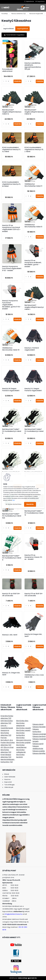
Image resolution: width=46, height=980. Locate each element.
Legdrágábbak (22, 29)
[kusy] (6, 81)
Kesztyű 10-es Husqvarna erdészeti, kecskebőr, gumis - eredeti (33, 264)
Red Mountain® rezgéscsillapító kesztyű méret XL (12, 112)
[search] (43, 8)
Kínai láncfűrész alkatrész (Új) (7, 717)
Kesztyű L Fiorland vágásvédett (32, 349)
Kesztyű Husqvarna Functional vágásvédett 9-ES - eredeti (12, 269)
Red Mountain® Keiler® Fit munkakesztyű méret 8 (34, 431)
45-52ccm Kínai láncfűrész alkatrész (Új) (7, 750)
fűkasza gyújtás (39, 751)
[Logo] (23, 8)
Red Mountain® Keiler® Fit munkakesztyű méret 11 (12, 431)
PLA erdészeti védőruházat (7, 70)
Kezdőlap (5, 14)
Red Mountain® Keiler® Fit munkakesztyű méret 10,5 (12, 516)
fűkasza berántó (39, 736)
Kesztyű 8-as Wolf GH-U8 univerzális (11, 595)
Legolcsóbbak (8, 29)
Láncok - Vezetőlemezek (7, 727)
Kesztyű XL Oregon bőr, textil (11, 674)
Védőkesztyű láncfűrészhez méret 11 (33, 185)
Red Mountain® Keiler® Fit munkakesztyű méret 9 (12, 558)
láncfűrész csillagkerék (21, 751)
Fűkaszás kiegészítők (36, 14)
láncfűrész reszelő (23, 728)
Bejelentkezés (30, 1)
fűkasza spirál (38, 744)
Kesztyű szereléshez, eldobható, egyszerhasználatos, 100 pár (33, 66)
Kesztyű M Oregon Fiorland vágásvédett (11, 390)
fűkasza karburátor (37, 730)
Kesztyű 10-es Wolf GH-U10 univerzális (34, 595)
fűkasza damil (38, 724)
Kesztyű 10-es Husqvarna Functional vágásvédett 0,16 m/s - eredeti (11, 228)
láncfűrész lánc (22, 721)
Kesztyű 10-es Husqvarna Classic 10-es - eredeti (34, 557)
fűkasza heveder (39, 727)
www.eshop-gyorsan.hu (27, 978)
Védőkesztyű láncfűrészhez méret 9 (33, 226)
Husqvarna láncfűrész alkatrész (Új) (6, 733)
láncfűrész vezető (23, 730)
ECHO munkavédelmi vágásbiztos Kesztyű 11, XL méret (11, 150)
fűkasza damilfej (39, 753)
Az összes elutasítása (13, 504)
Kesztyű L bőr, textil (10, 635)
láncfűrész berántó (20, 756)
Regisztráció (41, 1)
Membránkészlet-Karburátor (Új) (8, 761)
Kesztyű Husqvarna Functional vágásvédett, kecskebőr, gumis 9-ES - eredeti (12, 305)
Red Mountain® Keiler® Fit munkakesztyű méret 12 (34, 513)
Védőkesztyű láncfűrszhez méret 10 (11, 349)
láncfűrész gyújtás (23, 743)
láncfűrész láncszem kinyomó (24, 739)
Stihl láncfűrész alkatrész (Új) (7, 722)
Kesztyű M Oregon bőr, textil (33, 635)
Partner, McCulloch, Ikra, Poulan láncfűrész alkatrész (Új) (8, 741)
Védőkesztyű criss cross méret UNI (34, 676)
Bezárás (30, 504)
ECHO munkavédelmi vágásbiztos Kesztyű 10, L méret (34, 150)
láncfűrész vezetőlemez (21, 746)
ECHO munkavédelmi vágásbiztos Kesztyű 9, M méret (11, 184)
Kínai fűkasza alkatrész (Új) (6, 756)
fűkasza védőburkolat (38, 747)
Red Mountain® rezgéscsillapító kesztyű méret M (34, 112)
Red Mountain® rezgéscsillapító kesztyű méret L (34, 307)
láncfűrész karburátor (21, 734)
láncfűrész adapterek (20, 724)
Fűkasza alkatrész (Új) (18, 14)
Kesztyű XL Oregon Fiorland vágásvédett (33, 390)
